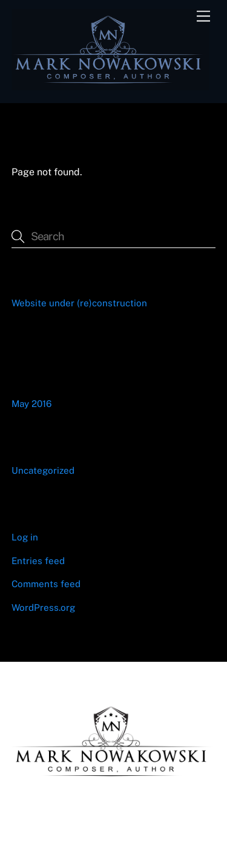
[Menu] (203, 17)
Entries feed (38, 561)
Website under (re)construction (79, 303)
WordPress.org (43, 607)
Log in (25, 537)
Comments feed (46, 584)
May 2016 (31, 404)
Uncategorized (43, 470)
